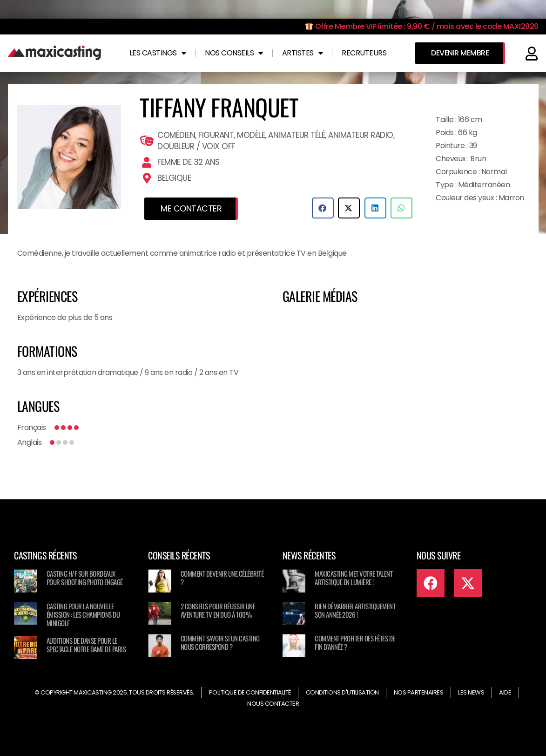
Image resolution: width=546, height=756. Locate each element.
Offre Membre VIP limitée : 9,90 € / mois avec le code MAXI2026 (422, 26)
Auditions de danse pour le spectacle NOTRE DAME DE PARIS (86, 645)
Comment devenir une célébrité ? (222, 578)
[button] (323, 208)
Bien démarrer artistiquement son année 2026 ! (355, 610)
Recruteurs (364, 53)
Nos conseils (234, 53)
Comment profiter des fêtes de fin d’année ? (355, 642)
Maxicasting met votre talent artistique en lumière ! (354, 578)
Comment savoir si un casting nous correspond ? (220, 642)
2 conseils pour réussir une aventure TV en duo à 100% (218, 610)
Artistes (303, 53)
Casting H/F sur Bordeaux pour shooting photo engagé (85, 578)
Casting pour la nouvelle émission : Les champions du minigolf (83, 614)
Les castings (158, 53)
